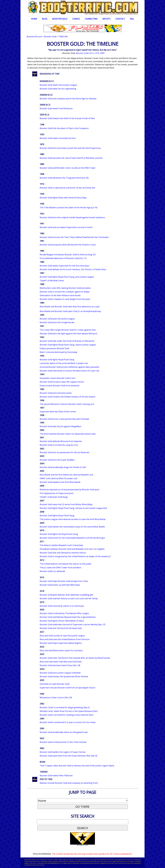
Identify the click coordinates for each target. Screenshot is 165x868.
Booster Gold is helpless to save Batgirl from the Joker (65, 299)
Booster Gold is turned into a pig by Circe (59, 445)
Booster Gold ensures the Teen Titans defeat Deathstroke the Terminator (74, 237)
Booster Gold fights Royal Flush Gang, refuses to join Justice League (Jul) (73, 508)
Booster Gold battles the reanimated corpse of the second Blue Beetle (72, 527)
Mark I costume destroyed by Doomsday (58, 352)
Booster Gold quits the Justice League (57, 319)
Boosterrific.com (34, 37)
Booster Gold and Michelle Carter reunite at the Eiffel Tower (68, 168)
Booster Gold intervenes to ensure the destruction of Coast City (69, 371)
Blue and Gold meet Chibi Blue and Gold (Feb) (61, 662)
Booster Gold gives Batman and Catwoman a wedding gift (66, 595)
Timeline (63, 37)
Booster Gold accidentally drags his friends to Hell (63, 467)
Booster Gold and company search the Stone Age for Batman (68, 99)
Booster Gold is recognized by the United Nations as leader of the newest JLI (75, 556)
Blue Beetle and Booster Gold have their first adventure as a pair (70, 307)
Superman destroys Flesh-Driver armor (58, 412)
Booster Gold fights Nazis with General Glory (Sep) (63, 198)
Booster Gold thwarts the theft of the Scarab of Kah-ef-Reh (67, 118)
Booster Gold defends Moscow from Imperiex (61, 441)
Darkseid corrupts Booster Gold (55, 684)
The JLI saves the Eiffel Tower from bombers (60, 568)
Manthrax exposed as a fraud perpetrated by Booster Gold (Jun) (69, 490)
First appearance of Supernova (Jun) (57, 493)
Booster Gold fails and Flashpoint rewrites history (63, 553)
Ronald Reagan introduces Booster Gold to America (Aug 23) (68, 255)
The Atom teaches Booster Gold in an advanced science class (68, 434)
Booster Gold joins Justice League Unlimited (60, 673)
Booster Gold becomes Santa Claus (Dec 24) (60, 665)
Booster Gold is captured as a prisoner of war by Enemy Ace (67, 188)
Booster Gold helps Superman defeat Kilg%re (61, 643)
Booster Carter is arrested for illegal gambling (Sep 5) (65, 707)
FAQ (132, 19)
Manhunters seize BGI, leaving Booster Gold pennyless (65, 288)
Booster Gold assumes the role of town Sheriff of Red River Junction (71, 158)
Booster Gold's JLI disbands (52, 571)
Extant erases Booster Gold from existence (60, 386)
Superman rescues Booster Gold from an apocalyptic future (67, 688)
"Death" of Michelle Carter (52, 281)
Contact (120, 19)
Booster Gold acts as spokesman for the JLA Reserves (65, 452)
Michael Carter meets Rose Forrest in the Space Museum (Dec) (69, 711)
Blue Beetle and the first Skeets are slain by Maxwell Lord (66, 475)
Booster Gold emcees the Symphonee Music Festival (64, 676)
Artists (106, 19)
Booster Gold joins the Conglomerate (57, 322)
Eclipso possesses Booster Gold (54, 348)
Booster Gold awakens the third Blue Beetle (60, 482)
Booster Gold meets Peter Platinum (56, 776)
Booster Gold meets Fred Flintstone (56, 108)
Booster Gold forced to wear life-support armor (62, 382)
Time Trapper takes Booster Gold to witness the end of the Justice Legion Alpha (77, 766)
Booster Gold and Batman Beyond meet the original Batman (68, 617)
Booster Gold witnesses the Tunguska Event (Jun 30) (64, 178)
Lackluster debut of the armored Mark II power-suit (64, 363)
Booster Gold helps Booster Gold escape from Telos (64, 581)
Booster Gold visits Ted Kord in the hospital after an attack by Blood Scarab (75, 658)
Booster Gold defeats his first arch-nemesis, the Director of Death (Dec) (73, 269)
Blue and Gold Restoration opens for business (61, 650)
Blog (45, 19)
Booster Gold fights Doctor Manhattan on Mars (62, 621)
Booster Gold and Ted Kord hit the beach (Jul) (61, 628)
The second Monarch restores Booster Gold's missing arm (67, 404)
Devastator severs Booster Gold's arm (57, 378)
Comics (76, 19)
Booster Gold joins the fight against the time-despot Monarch (68, 334)
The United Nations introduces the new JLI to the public (66, 564)
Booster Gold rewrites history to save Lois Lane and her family (69, 598)
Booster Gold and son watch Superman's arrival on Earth (66, 227)
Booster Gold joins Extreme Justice (56, 393)
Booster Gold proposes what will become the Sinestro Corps (68, 245)
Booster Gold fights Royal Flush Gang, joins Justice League (67, 277)
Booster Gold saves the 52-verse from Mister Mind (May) (66, 504)
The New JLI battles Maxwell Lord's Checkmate (61, 545)
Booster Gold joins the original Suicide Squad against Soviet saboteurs (72, 217)
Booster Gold (60, 19)
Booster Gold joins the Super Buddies (57, 460)
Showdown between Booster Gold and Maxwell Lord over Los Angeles (72, 549)
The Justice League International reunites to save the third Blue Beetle (73, 519)
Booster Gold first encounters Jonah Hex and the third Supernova (70, 148)
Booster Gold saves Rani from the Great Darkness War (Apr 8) (68, 756)
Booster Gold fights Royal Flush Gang (57, 360)
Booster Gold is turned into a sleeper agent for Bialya (65, 292)
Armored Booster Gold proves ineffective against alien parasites (69, 367)
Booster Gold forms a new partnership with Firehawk (64, 419)
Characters (91, 19)
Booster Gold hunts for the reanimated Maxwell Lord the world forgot (72, 538)
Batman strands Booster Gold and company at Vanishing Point (69, 783)
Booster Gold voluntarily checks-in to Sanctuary (62, 606)
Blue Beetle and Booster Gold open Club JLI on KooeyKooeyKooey (70, 311)
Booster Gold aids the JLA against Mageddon (60, 426)
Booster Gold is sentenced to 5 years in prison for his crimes (68, 722)
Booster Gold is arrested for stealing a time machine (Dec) (67, 715)
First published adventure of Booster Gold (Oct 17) (63, 258)
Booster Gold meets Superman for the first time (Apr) (64, 266)
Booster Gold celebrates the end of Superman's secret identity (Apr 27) (73, 624)
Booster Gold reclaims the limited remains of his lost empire (67, 397)
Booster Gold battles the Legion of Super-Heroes (63, 752)
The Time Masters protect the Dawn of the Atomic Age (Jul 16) (69, 207)
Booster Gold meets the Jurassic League (58, 85)
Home (34, 19)
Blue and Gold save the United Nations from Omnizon (65, 639)
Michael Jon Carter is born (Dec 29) (56, 698)
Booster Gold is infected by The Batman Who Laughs (64, 613)
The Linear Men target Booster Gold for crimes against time (68, 330)
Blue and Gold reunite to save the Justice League (62, 636)
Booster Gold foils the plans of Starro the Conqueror (64, 128)
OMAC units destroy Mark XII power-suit (58, 478)
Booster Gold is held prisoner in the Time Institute (63, 742)
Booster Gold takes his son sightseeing (58, 89)
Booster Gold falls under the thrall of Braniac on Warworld (67, 341)
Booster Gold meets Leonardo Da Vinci (58, 138)
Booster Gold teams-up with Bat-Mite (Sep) (60, 585)
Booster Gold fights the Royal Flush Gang (59, 534)
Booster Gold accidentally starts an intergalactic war (64, 732)
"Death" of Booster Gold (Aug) (54, 497)
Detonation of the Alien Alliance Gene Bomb (60, 295)
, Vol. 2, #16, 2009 (90, 53)
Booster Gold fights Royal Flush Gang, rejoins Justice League (68, 345)
